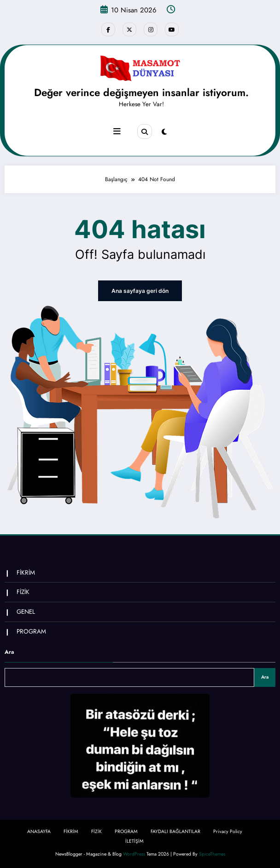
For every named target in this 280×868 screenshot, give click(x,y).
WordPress (134, 854)
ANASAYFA (39, 831)
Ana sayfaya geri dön (140, 290)
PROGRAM (31, 631)
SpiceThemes (212, 854)
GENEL (26, 612)
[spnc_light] (164, 132)
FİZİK (23, 592)
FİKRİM (26, 573)
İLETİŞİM (134, 841)
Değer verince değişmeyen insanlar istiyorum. (141, 92)
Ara (9, 652)
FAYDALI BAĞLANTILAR (175, 831)
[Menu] (117, 131)
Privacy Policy (228, 831)
